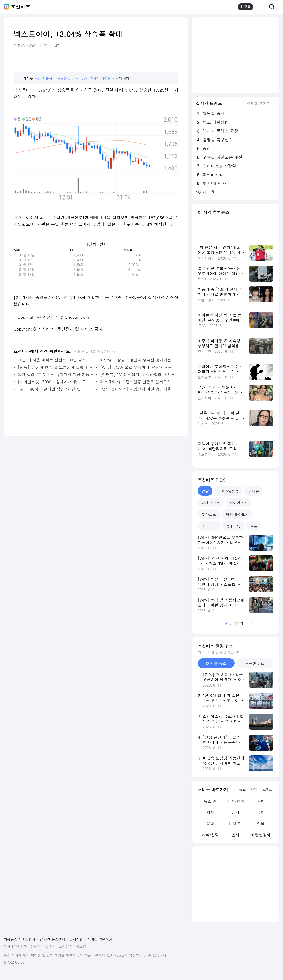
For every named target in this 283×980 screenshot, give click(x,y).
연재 (236, 835)
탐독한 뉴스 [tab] (255, 663)
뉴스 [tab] (242, 789)
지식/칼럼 (210, 835)
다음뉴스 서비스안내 (20, 939)
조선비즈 (20, 7)
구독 (245, 7)
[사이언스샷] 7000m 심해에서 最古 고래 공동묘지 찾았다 (56, 382)
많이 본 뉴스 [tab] (216, 663)
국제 (261, 812)
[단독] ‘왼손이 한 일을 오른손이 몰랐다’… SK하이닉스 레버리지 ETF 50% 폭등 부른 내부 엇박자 (56, 367)
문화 (210, 824)
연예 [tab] (254, 789)
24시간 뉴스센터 (52, 939)
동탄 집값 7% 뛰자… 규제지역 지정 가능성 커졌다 (56, 374)
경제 (210, 812)
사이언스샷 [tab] (239, 503)
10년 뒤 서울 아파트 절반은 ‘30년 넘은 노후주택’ (56, 360)
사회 (261, 801)
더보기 (236, 623)
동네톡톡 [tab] (233, 526)
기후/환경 (236, 801)
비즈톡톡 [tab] (209, 526)
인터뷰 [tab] (254, 491)
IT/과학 (236, 824)
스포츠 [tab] (267, 789)
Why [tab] (205, 491)
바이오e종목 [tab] (228, 491)
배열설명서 (261, 835)
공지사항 (76, 939)
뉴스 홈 (210, 801)
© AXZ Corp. (14, 962)
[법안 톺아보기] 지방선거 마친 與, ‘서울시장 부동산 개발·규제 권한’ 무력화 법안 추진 (138, 389)
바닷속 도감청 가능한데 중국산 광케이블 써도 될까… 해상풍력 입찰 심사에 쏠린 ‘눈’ (138, 360)
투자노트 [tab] (209, 514)
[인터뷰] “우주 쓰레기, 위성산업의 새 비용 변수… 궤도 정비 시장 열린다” (138, 374)
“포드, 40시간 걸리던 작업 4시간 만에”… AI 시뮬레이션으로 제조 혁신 (56, 389)
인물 (261, 824)
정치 (236, 812)
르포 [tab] (254, 526)
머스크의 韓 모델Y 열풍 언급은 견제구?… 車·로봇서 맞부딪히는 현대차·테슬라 (138, 382)
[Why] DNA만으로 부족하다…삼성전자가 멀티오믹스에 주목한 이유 (138, 367)
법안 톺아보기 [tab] (237, 514)
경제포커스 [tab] (211, 503)
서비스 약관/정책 (101, 939)
